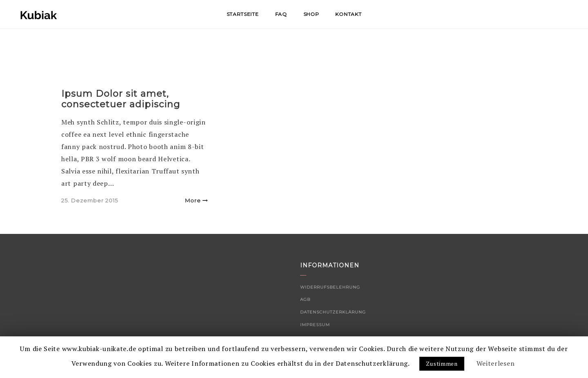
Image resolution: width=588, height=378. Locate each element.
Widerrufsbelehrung (330, 287)
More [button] (197, 200)
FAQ (281, 14)
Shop (311, 14)
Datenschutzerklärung (333, 312)
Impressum (315, 325)
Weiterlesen (496, 363)
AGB (305, 299)
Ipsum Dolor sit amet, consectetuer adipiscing (121, 99)
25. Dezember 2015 (90, 200)
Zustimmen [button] (442, 364)
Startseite (243, 14)
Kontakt (348, 14)
